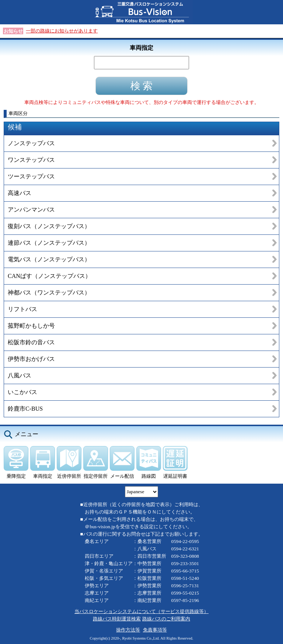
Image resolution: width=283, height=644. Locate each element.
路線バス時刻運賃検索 (117, 619)
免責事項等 (155, 630)
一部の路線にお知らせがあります (62, 31)
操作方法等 (128, 630)
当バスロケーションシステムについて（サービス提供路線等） (141, 611)
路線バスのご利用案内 (166, 619)
